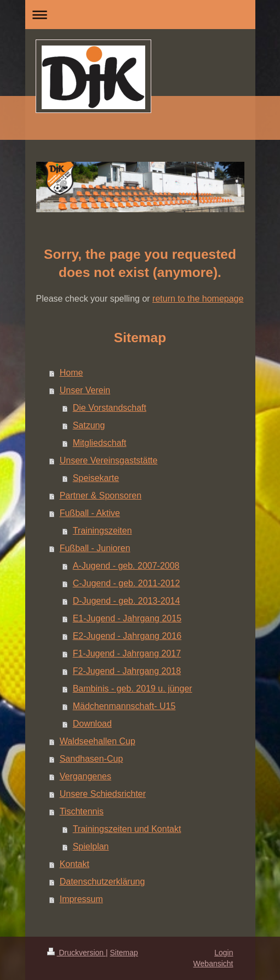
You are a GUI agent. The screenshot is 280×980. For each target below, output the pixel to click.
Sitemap (124, 953)
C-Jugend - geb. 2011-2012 (127, 583)
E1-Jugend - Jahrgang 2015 (127, 618)
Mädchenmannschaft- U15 (124, 706)
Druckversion (76, 953)
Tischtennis (82, 811)
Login (224, 953)
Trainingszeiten (102, 531)
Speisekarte (96, 478)
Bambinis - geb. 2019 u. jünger (133, 689)
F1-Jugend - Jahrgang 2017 (127, 653)
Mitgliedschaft (100, 443)
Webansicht (213, 964)
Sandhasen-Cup (92, 759)
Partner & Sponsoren (101, 495)
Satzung (89, 425)
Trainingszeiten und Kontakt (127, 829)
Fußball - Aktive (90, 513)
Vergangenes (85, 776)
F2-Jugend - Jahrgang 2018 (127, 671)
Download (92, 724)
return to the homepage (198, 299)
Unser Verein (85, 390)
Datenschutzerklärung (102, 882)
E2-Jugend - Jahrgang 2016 (127, 636)
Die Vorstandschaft (110, 408)
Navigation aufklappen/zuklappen (140, 15)
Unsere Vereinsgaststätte (109, 460)
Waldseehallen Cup (98, 741)
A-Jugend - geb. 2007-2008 (126, 566)
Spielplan (91, 846)
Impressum (81, 899)
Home (72, 373)
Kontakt (75, 864)
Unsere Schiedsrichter (103, 794)
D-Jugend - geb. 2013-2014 (127, 601)
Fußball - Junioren (95, 548)
